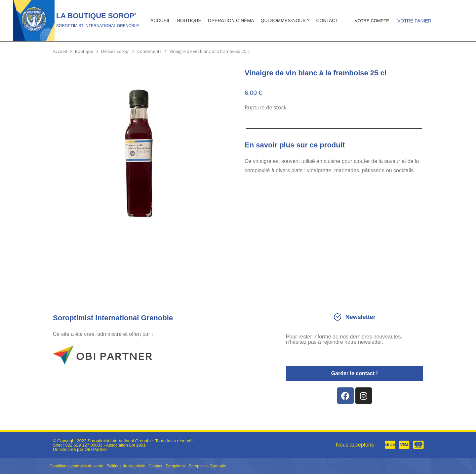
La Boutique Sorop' (96, 16)
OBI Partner (96, 449)
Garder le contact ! (355, 373)
